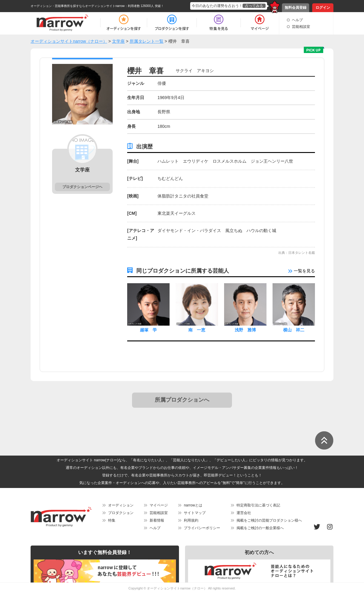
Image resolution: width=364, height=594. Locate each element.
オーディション (121, 505)
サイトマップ (195, 513)
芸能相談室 (301, 27)
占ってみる (254, 6)
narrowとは (193, 505)
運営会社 (244, 513)
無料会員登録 (296, 8)
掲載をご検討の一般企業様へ (260, 528)
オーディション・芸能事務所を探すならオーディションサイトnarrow (78, 6)
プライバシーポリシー (202, 528)
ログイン (323, 8)
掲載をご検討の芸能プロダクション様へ (269, 520)
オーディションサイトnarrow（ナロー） (177, 588)
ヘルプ (297, 20)
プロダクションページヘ (82, 187)
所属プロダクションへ (182, 400)
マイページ (159, 505)
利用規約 (191, 520)
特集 (112, 520)
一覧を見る (302, 271)
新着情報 (157, 520)
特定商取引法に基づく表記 (258, 505)
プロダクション (121, 513)
